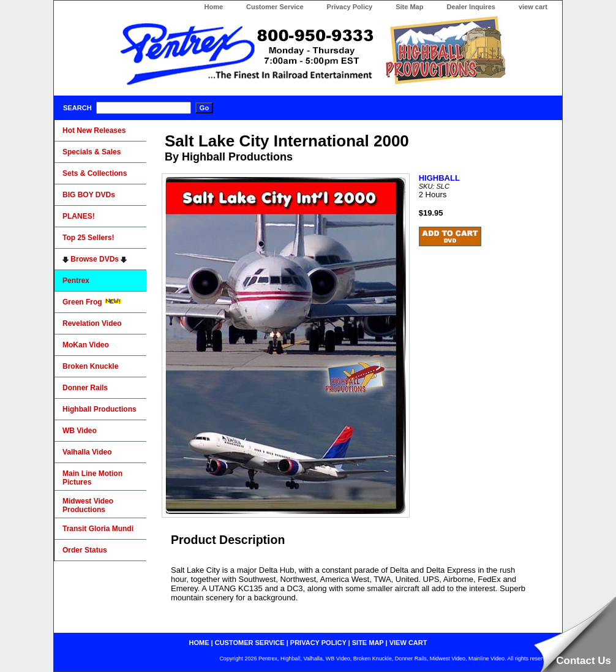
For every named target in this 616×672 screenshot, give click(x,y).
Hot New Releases (94, 130)
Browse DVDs (95, 259)
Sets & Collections (95, 173)
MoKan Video (86, 345)
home (199, 643)
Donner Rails (85, 388)
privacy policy (318, 643)
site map (368, 643)
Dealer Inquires (471, 7)
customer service (250, 643)
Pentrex (76, 281)
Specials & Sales (92, 152)
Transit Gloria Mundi (98, 529)
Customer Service (275, 7)
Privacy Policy (350, 7)
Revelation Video (92, 323)
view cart (533, 7)
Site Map (409, 7)
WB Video (80, 431)
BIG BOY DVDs (89, 195)
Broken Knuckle (90, 366)
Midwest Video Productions (88, 505)
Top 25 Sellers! (88, 238)
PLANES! (79, 216)
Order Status (85, 550)
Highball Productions (100, 409)
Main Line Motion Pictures (92, 478)
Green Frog (92, 302)
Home (213, 7)
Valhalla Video (87, 452)
